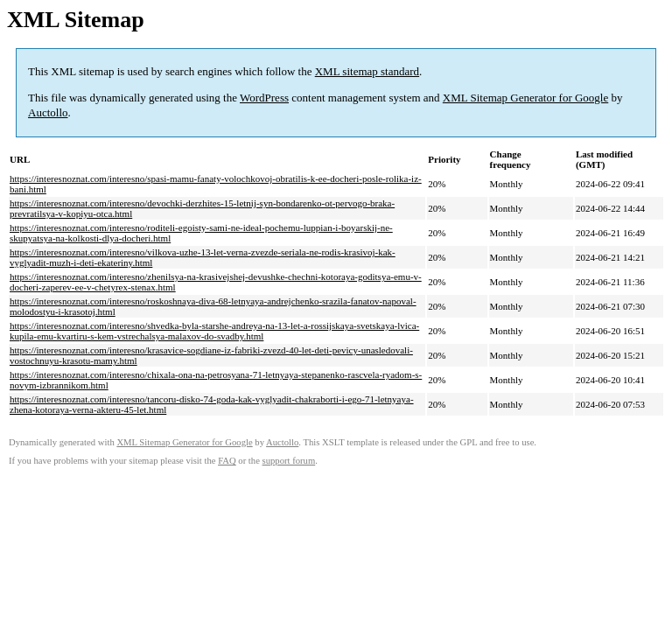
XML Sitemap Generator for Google (525, 98)
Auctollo (48, 112)
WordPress (264, 98)
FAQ (227, 461)
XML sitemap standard (367, 71)
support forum (289, 461)
